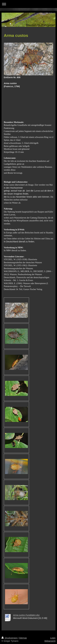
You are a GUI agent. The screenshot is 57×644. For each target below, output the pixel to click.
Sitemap (23, 638)
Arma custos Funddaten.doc (26, 615)
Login (53, 638)
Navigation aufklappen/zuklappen (28, 4)
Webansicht (50, 641)
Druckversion (10, 638)
